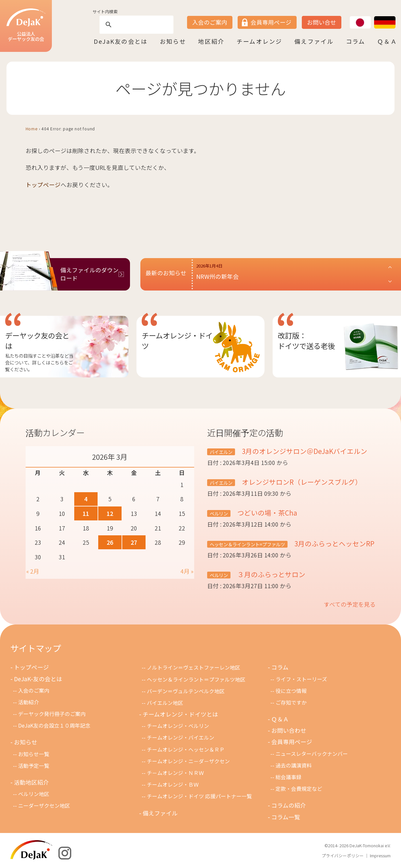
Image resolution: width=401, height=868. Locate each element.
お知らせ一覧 (34, 754)
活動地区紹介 (31, 782)
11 (86, 513)
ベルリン (219, 513)
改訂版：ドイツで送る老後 (306, 340)
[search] (136, 25)
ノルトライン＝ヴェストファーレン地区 (194, 667)
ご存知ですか (291, 702)
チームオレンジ (259, 41)
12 (110, 513)
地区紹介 (211, 41)
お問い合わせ (289, 730)
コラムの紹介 (289, 805)
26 (110, 542)
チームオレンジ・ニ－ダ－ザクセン (188, 761)
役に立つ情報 (291, 691)
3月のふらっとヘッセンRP (334, 543)
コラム (356, 41)
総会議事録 (289, 777)
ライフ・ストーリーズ (301, 679)
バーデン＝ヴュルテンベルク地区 (186, 691)
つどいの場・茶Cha (266, 513)
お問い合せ (322, 22)
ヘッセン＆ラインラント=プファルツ (247, 544)
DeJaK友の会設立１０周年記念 (54, 725)
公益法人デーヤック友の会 (26, 25)
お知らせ (173, 41)
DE (374, 17)
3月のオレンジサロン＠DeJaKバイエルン (304, 451)
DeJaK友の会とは (121, 41)
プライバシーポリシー (343, 856)
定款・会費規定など (299, 789)
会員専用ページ (271, 22)
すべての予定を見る (350, 604)
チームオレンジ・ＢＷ (173, 785)
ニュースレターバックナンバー (312, 754)
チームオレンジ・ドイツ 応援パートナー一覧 (199, 796)
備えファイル (314, 41)
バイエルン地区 (165, 703)
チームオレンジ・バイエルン (181, 737)
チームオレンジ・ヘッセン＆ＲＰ (186, 749)
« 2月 (33, 571)
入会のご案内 (210, 22)
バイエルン (221, 452)
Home (32, 129)
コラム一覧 (286, 817)
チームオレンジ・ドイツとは (180, 714)
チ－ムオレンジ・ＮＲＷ (175, 773)
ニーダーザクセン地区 (44, 806)
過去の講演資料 (294, 765)
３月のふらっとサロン (271, 574)
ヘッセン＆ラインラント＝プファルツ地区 (196, 679)
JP (350, 17)
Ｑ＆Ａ (387, 41)
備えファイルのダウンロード (89, 274)
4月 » (187, 571)
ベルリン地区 (34, 794)
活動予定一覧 (34, 766)
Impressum (380, 856)
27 (134, 542)
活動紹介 (29, 702)
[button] (294, 274)
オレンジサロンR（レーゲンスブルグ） (301, 482)
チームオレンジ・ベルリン (178, 726)
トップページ (43, 185)
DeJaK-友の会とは (38, 679)
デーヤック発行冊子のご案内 (52, 714)
